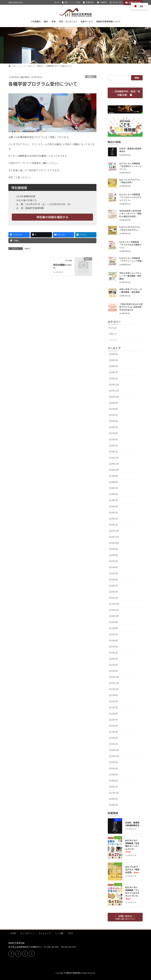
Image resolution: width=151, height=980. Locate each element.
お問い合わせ (133, 2)
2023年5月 (113, 573)
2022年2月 (113, 665)
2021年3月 (113, 732)
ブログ (70, 933)
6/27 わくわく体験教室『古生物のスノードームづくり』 (130, 166)
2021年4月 (113, 726)
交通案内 (102, 2)
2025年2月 (113, 445)
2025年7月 (113, 415)
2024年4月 (113, 506)
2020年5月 (113, 762)
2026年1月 (113, 378)
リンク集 (59, 933)
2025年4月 (113, 433)
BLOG (57, 2)
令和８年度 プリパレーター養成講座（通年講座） (131, 291)
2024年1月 (113, 525)
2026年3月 (113, 366)
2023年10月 (114, 543)
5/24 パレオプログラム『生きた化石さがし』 (130, 228)
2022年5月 (113, 647)
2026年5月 (113, 354)
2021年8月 (113, 701)
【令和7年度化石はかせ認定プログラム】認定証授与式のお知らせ (131, 307)
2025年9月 (113, 403)
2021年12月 (114, 677)
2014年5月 (113, 805)
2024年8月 (113, 482)
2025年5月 (113, 427)
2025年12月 (114, 385)
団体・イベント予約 (71, 2)
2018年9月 (113, 774)
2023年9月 (113, 549)
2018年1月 (113, 787)
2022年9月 (113, 622)
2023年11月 (114, 537)
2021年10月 (114, 689)
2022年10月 (114, 616)
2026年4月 (113, 360)
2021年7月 (113, 707)
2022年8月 (113, 628)
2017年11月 (114, 793)
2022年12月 (114, 604)
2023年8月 (113, 555)
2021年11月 (114, 683)
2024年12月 (114, 458)
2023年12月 (114, 531)
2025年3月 (113, 439)
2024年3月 (113, 513)
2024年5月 (113, 500)
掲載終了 (91, 77)
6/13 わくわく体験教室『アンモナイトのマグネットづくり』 (130, 197)
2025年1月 (113, 452)
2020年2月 (113, 768)
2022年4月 (113, 653)
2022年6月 (113, 640)
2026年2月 (113, 372)
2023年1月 (113, 598)
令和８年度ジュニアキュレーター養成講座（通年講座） (130, 276)
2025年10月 (114, 397)
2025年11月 (114, 391)
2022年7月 (113, 634)
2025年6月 (113, 421)
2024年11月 (114, 464)
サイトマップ (45, 933)
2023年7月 (113, 561)
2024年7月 (113, 488)
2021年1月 (113, 744)
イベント (113, 340)
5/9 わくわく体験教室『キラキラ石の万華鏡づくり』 (130, 245)
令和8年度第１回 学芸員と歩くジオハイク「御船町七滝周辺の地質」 (130, 214)
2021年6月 (113, 714)
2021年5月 (113, 720)
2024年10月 (114, 470)
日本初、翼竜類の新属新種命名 (130, 150)
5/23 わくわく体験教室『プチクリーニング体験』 (131, 260)
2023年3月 (113, 586)
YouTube (113, 328)
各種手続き (88, 2)
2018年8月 (113, 781)
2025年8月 (113, 409)
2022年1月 (113, 671)
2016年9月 (113, 799)
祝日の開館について (62, 266)
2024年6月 (113, 494)
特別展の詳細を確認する (52, 217)
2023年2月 (113, 592)
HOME (13, 933)
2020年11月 (114, 756)
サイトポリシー (27, 933)
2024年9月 (113, 476)
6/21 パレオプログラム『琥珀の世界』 (130, 181)
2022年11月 (114, 610)
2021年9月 (113, 695)
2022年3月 (113, 659)
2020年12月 (114, 750)
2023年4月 (113, 580)
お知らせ (113, 334)
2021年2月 (113, 738)
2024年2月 (113, 519)
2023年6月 (113, 567)
